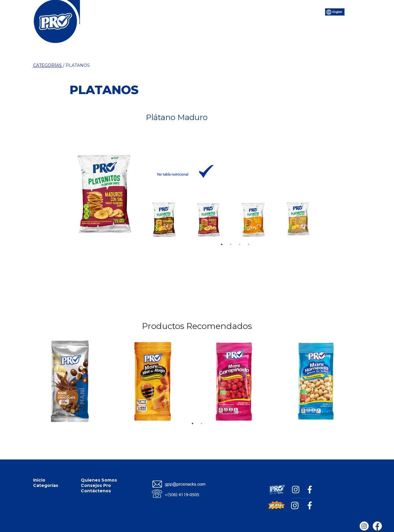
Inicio (116, 11)
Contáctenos (270, 11)
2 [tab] (231, 236)
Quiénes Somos (186, 11)
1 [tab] (222, 236)
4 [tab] (249, 236)
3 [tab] (240, 236)
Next (313, 218)
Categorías (146, 11)
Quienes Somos (99, 480)
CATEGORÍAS (48, 65)
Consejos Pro (230, 11)
